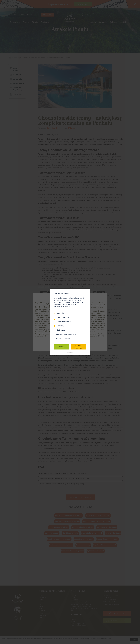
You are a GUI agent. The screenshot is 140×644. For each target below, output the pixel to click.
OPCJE (61, 347)
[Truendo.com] (70, 352)
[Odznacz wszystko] (87, 291)
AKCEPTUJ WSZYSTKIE (79, 347)
